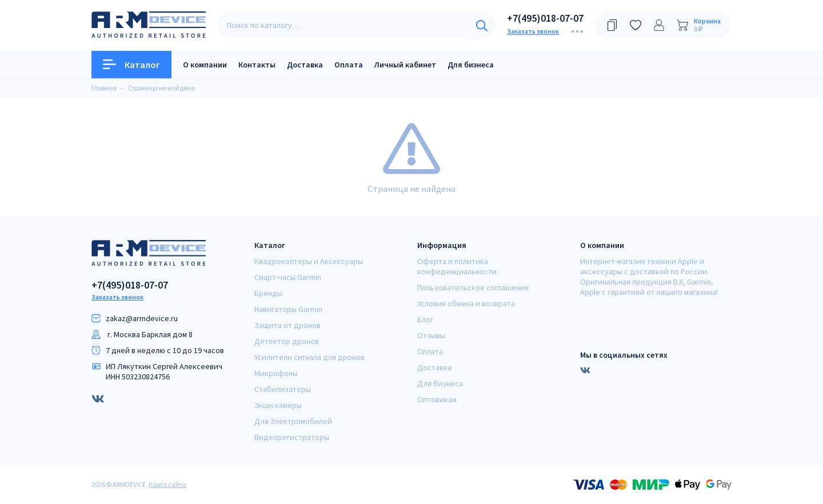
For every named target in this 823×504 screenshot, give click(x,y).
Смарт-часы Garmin (288, 277)
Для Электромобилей (293, 421)
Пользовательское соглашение (473, 287)
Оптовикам (437, 399)
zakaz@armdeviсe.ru (142, 318)
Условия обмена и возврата (466, 303)
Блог (425, 319)
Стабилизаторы (283, 389)
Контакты (257, 65)
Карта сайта (167, 484)
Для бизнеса (471, 65)
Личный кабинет (405, 65)
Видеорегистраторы (292, 437)
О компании (205, 65)
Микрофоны (276, 373)
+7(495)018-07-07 (545, 18)
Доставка (305, 65)
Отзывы (431, 335)
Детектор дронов (287, 341)
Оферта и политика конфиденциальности (457, 266)
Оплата (349, 65)
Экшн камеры (278, 405)
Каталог (131, 64)
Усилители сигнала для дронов (309, 357)
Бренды (268, 293)
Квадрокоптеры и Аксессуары (309, 261)
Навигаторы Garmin (288, 309)
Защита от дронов (287, 325)
